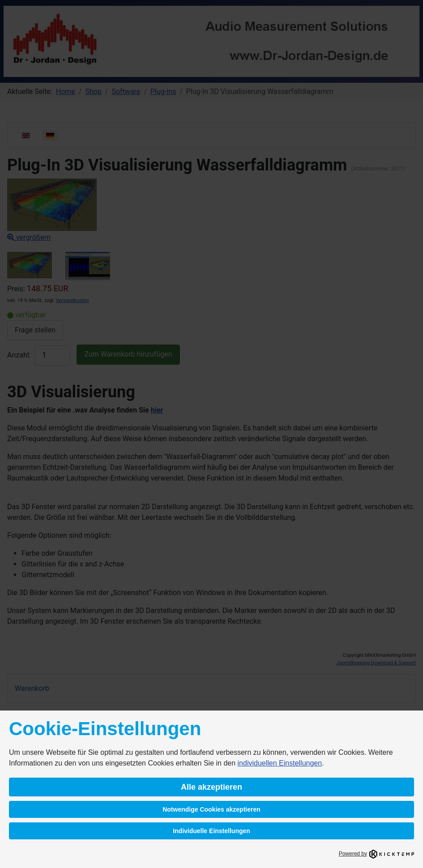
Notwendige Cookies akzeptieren (211, 809)
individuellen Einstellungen (280, 763)
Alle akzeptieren (211, 787)
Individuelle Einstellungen (211, 831)
